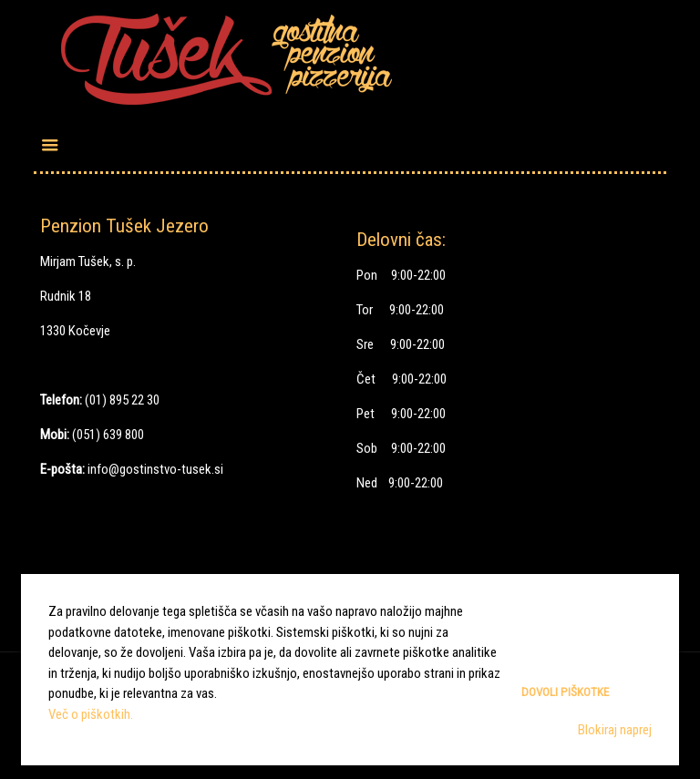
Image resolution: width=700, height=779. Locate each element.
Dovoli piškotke (565, 692)
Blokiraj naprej (615, 730)
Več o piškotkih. (91, 714)
